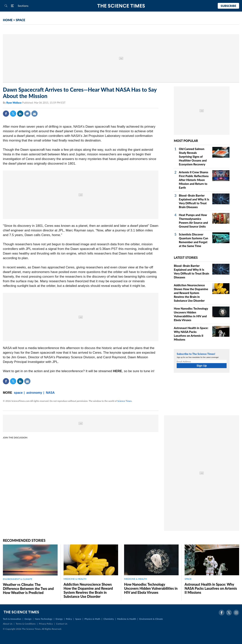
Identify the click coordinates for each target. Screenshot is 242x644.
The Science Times (121, 6)
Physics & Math (92, 619)
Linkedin (20, 114)
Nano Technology (44, 619)
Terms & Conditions (26, 624)
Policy (69, 619)
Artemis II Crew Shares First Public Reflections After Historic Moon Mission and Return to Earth (194, 180)
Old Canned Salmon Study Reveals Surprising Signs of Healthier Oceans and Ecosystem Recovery (193, 157)
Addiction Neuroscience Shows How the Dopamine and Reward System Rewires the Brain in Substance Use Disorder (191, 293)
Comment (27, 114)
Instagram (236, 613)
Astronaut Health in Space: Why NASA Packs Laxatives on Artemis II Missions (211, 588)
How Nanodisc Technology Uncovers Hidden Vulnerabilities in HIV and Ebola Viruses (151, 588)
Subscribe (228, 6)
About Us (8, 624)
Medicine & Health (127, 619)
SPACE (21, 20)
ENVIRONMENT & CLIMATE (18, 579)
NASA (50, 393)
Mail (34, 114)
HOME (8, 20)
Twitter (13, 114)
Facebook (6, 114)
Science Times (124, 401)
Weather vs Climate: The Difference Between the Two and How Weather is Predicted (28, 589)
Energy (59, 619)
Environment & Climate (151, 619)
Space (78, 619)
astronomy (34, 393)
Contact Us (62, 624)
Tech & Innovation (12, 619)
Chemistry (109, 619)
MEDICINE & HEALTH (75, 579)
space (18, 393)
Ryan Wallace (14, 103)
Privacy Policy (46, 624)
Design (28, 619)
